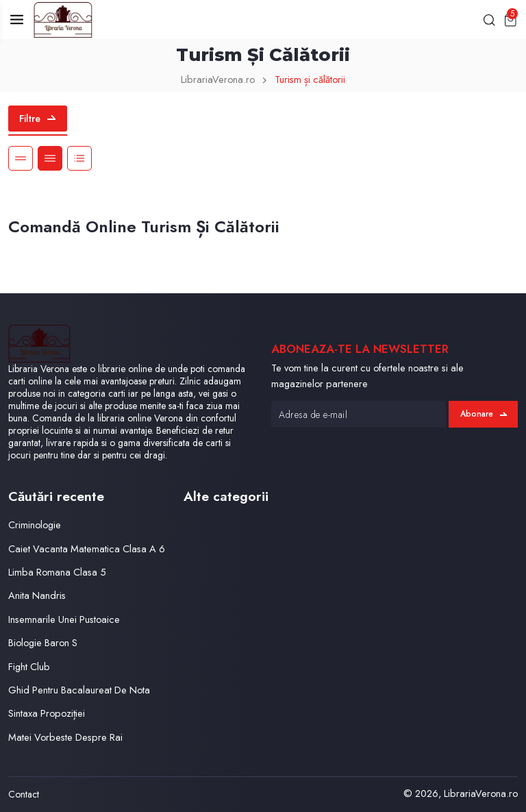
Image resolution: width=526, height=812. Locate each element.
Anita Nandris (37, 595)
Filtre (37, 119)
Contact (24, 794)
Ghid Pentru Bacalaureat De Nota (79, 690)
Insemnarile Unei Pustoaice (64, 619)
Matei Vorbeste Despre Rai (65, 737)
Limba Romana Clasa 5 (57, 572)
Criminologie (35, 525)
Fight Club (29, 666)
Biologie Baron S (43, 642)
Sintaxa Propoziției (47, 713)
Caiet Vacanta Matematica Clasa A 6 (87, 549)
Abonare (484, 414)
